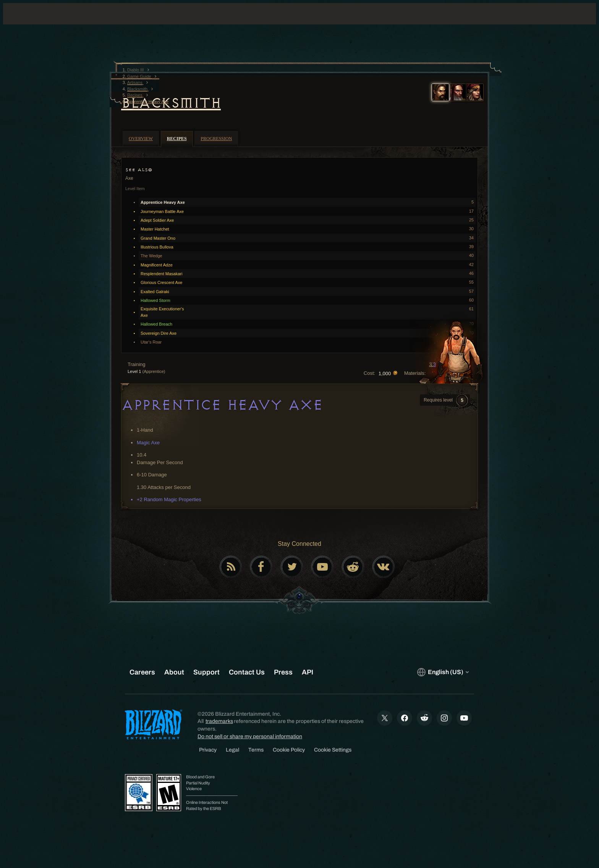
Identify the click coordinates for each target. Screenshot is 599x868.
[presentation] (37, 23)
